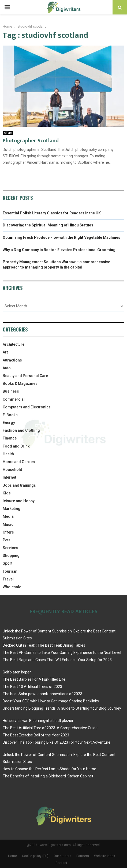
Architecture (14, 344)
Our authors (62, 856)
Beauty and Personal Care (25, 376)
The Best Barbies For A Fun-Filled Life (34, 679)
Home (12, 856)
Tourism (10, 571)
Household (12, 470)
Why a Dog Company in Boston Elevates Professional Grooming (59, 250)
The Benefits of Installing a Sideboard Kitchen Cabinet (48, 776)
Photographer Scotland (31, 141)
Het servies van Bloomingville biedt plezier (38, 721)
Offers (8, 133)
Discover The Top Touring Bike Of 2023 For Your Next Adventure (57, 742)
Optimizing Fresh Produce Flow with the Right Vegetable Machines (61, 237)
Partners (83, 856)
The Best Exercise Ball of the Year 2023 (36, 735)
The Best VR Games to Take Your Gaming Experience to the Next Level (62, 653)
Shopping (11, 556)
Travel (8, 579)
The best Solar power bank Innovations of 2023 (42, 694)
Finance (10, 438)
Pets (7, 540)
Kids (7, 493)
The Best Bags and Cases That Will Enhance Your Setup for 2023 (57, 660)
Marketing (12, 509)
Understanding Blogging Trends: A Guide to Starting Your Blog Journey (62, 708)
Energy (9, 423)
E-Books (10, 415)
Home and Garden (19, 462)
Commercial (14, 399)
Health (8, 454)
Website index (104, 856)
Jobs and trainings (19, 485)
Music (8, 524)
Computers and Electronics (27, 407)
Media (8, 516)
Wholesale (12, 587)
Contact (61, 863)
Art (5, 352)
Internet (9, 477)
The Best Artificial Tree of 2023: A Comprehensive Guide (50, 728)
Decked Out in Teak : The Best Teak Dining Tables (44, 645)
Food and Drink (16, 446)
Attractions (12, 360)
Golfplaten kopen (17, 672)
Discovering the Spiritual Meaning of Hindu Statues (48, 225)
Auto (7, 368)
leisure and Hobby (19, 501)
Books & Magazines (20, 383)
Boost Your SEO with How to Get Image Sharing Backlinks (51, 701)
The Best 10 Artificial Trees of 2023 (32, 687)
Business (11, 391)
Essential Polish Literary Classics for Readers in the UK (52, 213)
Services (10, 548)
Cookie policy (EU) (35, 856)
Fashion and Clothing (21, 430)
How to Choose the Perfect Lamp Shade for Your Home (49, 769)
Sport (8, 563)
